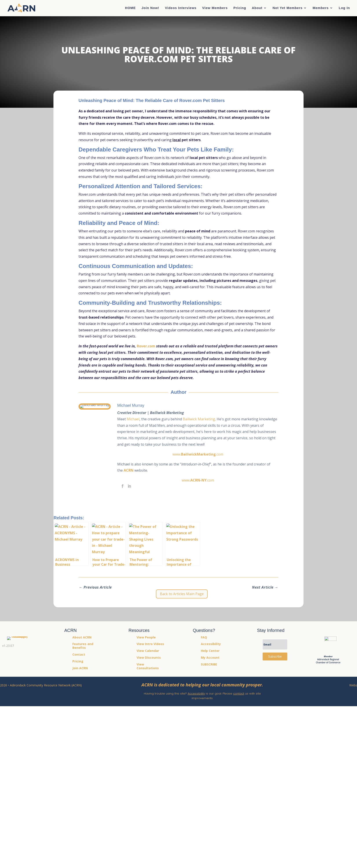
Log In (344, 8)
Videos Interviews (181, 8)
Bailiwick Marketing (202, 419)
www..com (200, 454)
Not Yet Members (287, 8)
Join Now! (150, 8)
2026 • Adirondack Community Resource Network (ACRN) (41, 685)
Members (321, 8)
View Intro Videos (150, 644)
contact (239, 694)
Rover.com (146, 346)
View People (146, 637)
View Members (215, 8)
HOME (130, 8)
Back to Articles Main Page (182, 594)
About (257, 8)
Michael (137, 419)
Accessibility (196, 694)
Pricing (240, 8)
